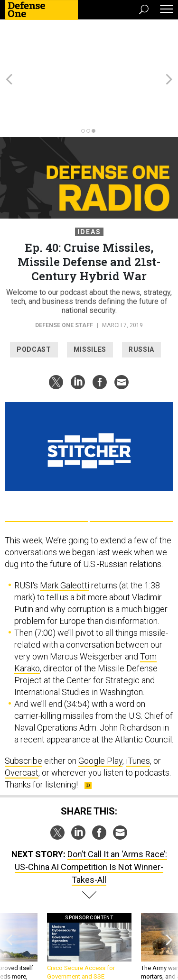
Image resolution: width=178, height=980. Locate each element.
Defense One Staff (65, 274)
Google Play (46, 460)
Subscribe (23, 710)
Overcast (22, 721)
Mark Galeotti (65, 534)
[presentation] (9, 904)
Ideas (89, 181)
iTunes (138, 710)
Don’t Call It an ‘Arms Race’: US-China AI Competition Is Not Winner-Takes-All (91, 816)
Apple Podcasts (131, 460)
